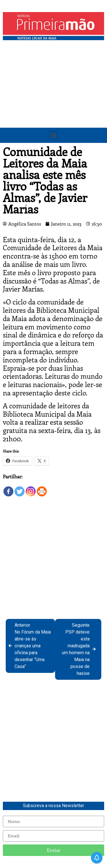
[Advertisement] (53, 100)
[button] (53, 135)
